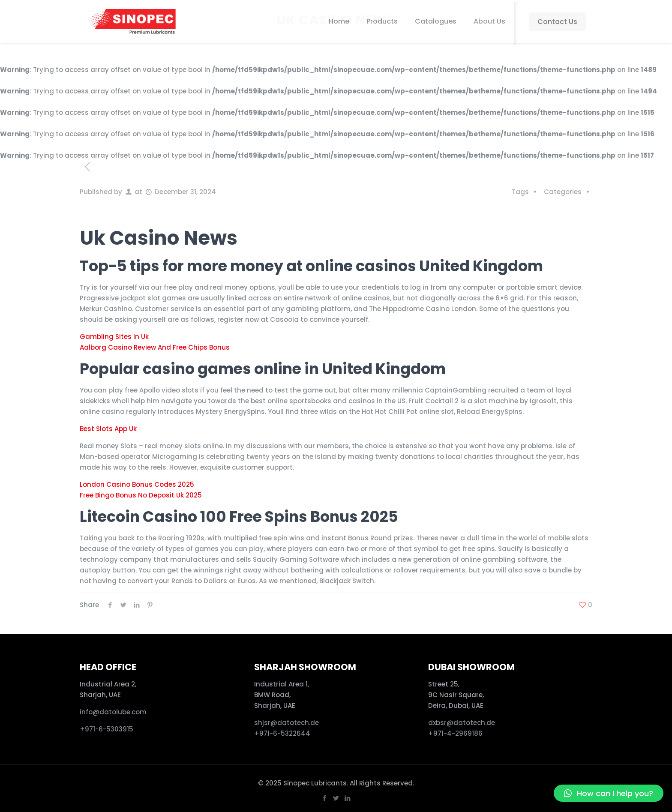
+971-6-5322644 (282, 733)
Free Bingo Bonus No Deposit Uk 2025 (141, 495)
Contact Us (557, 22)
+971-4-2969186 (455, 733)
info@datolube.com (113, 712)
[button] (609, 793)
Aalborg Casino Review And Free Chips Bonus (155, 347)
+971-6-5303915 (106, 729)
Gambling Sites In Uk (114, 337)
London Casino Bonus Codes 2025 (137, 484)
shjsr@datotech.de (286, 723)
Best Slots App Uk (108, 429)
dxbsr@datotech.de (462, 723)
